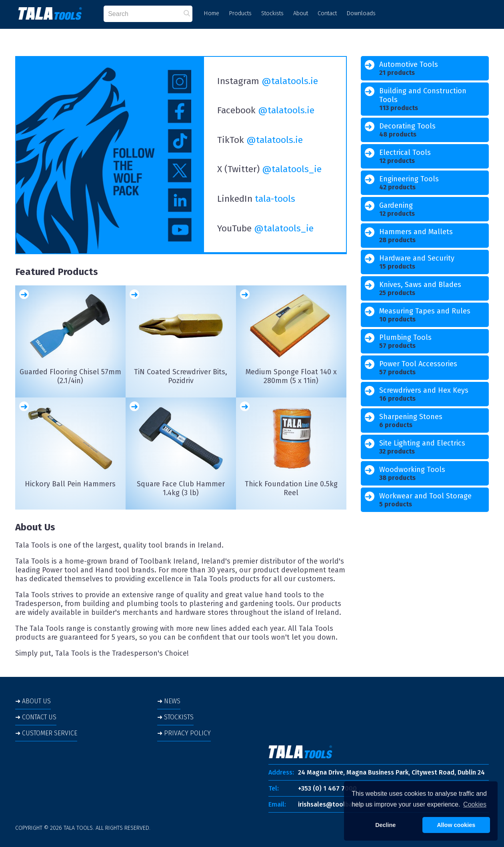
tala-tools (275, 199)
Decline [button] (385, 825)
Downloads (361, 13)
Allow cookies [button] (456, 825)
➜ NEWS (169, 701)
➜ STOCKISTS (175, 717)
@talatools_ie (292, 169)
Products (240, 13)
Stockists (272, 13)
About (301, 13)
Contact (327, 13)
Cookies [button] (475, 804)
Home (211, 13)
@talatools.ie (290, 81)
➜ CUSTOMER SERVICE (46, 733)
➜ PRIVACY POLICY (184, 733)
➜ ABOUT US (33, 701)
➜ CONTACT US (36, 717)
